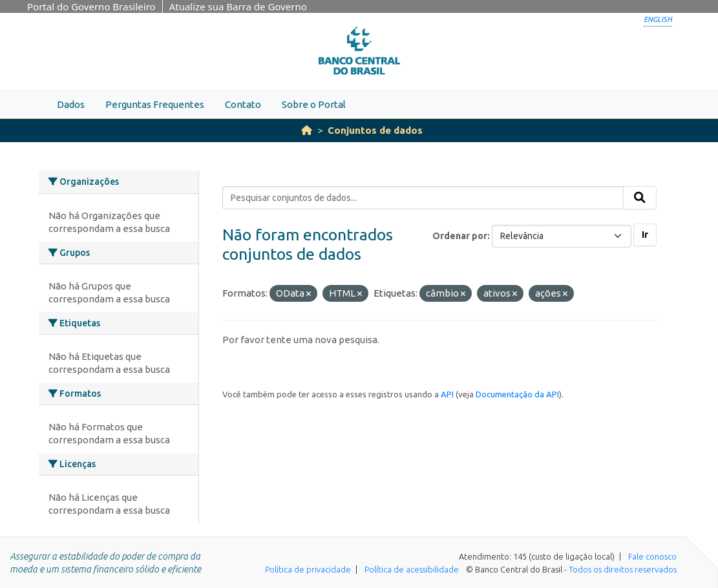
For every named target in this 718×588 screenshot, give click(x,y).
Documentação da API (517, 394)
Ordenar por (460, 236)
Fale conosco (652, 556)
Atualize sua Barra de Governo (238, 6)
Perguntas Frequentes (155, 104)
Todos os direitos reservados (623, 569)
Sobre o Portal (314, 104)
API (447, 394)
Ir (645, 235)
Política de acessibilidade (412, 569)
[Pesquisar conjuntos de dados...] (423, 198)
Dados (71, 104)
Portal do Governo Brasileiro (91, 6)
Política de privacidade (308, 569)
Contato (243, 104)
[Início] (307, 130)
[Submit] (640, 198)
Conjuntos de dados (375, 130)
